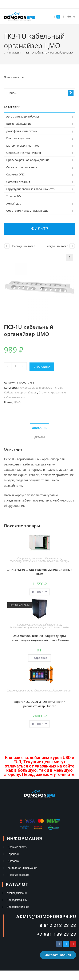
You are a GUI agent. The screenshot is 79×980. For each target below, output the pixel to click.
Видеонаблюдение (19, 124)
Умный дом (14, 203)
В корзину (42, 367)
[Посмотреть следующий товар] (72, 246)
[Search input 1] (37, 93)
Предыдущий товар (23, 246)
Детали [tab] (39, 437)
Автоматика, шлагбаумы (23, 116)
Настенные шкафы (58, 561)
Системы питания (18, 182)
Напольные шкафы (58, 627)
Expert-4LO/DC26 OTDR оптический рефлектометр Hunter (40, 704)
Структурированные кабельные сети (39, 558)
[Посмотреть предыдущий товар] (7, 246)
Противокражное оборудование (28, 160)
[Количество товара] (15, 366)
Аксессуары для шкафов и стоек (41, 388)
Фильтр (39, 229)
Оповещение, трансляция (24, 153)
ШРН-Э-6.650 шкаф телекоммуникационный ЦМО (40, 572)
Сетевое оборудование (22, 167)
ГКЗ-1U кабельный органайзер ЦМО (49, 52)
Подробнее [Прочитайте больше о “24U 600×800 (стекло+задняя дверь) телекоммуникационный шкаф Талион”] (39, 658)
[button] (70, 258)
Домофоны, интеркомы (22, 131)
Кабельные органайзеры (21, 392)
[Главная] (5, 52)
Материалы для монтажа (23, 146)
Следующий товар (57, 246)
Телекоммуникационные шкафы (28, 561)
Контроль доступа (18, 138)
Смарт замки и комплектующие (27, 211)
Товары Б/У (14, 196)
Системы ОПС (15, 174)
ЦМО (17, 402)
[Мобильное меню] (68, 16)
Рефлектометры (62, 691)
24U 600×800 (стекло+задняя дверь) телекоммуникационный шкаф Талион (39, 638)
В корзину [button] (39, 592)
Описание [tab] (40, 428)
